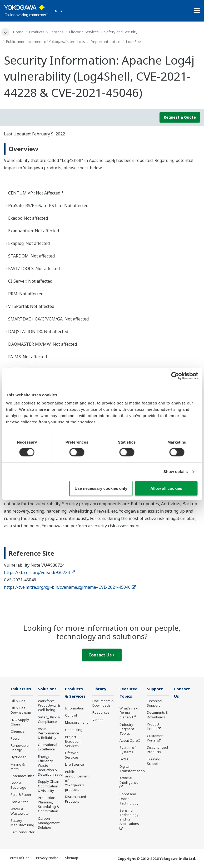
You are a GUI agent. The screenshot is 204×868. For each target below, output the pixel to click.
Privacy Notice (47, 858)
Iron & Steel (20, 802)
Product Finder (153, 727)
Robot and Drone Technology (129, 799)
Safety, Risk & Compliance (49, 720)
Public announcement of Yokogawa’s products (45, 42)
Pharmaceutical (23, 776)
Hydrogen (19, 757)
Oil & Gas (18, 701)
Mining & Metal (18, 767)
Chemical (18, 732)
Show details (176, 472)
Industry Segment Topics (127, 729)
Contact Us (101, 655)
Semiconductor (23, 833)
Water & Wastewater (20, 811)
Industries (21, 689)
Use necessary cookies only (101, 488)
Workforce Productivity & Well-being (49, 706)
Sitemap (72, 858)
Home (18, 32)
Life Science (74, 765)
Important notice (105, 42)
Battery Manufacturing (22, 823)
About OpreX (130, 741)
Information (75, 709)
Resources (101, 713)
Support (155, 689)
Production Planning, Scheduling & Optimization (48, 805)
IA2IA (124, 760)
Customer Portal (155, 738)
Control (71, 716)
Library (100, 689)
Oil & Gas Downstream (21, 711)
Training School (154, 762)
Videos (98, 720)
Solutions (48, 689)
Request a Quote (180, 117)
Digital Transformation (132, 769)
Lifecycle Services (84, 32)
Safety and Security (121, 32)
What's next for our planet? (129, 713)
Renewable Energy (20, 748)
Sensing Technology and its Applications (129, 817)
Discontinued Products (76, 800)
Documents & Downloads (103, 703)
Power (16, 739)
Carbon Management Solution (49, 823)
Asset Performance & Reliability (48, 733)
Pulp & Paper (21, 795)
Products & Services (46, 32)
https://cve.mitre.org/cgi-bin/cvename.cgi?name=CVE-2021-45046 (70, 587)
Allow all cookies (166, 488)
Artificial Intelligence (129, 781)
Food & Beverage (18, 786)
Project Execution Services (73, 742)
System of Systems (128, 751)
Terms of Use (19, 858)
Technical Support (155, 703)
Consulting (74, 730)
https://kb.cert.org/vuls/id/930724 (39, 572)
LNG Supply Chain (20, 722)
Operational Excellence (48, 747)
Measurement (76, 723)
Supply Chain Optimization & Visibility (49, 786)
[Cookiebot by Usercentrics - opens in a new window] (175, 376)
